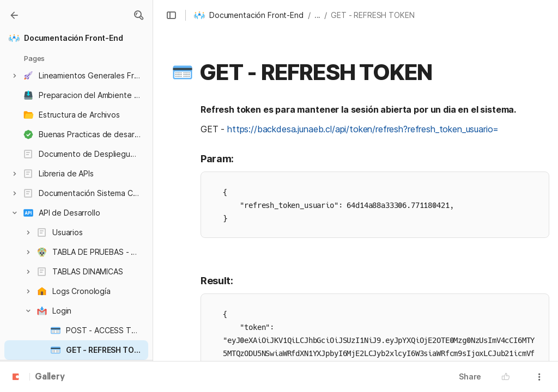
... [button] (318, 15)
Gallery (50, 377)
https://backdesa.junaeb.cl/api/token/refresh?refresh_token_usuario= (363, 129)
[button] (138, 15)
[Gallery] (14, 15)
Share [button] (470, 376)
